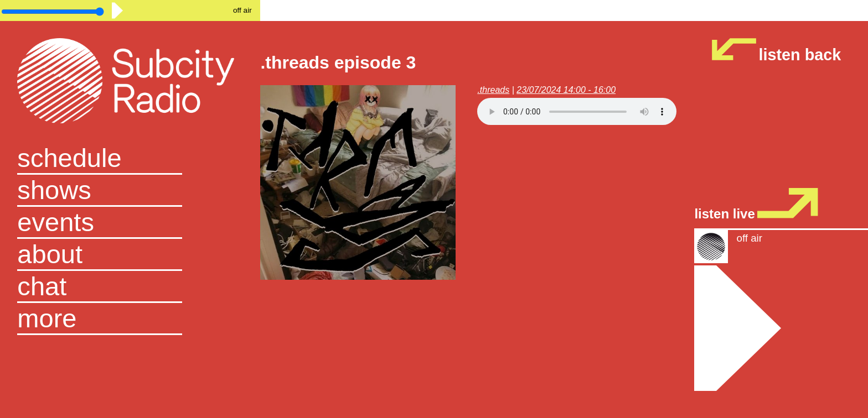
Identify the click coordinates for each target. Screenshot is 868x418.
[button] (130, 319)
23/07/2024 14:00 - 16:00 (566, 90)
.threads (493, 90)
